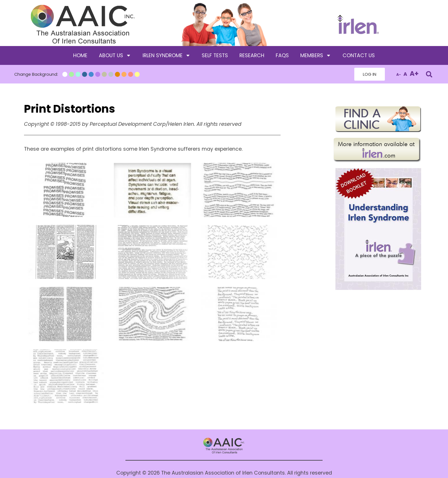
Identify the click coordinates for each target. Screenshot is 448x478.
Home (80, 55)
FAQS (282, 55)
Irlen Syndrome (167, 55)
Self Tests (215, 55)
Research (252, 55)
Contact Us (359, 55)
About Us (115, 55)
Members (316, 55)
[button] (429, 74)
